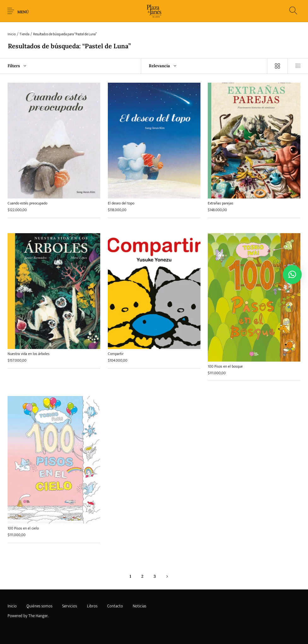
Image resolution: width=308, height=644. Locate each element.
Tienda (24, 34)
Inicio (12, 34)
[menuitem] (12, 606)
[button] (292, 275)
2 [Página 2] (142, 576)
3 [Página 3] (155, 576)
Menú (23, 12)
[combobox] (204, 66)
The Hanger (38, 616)
